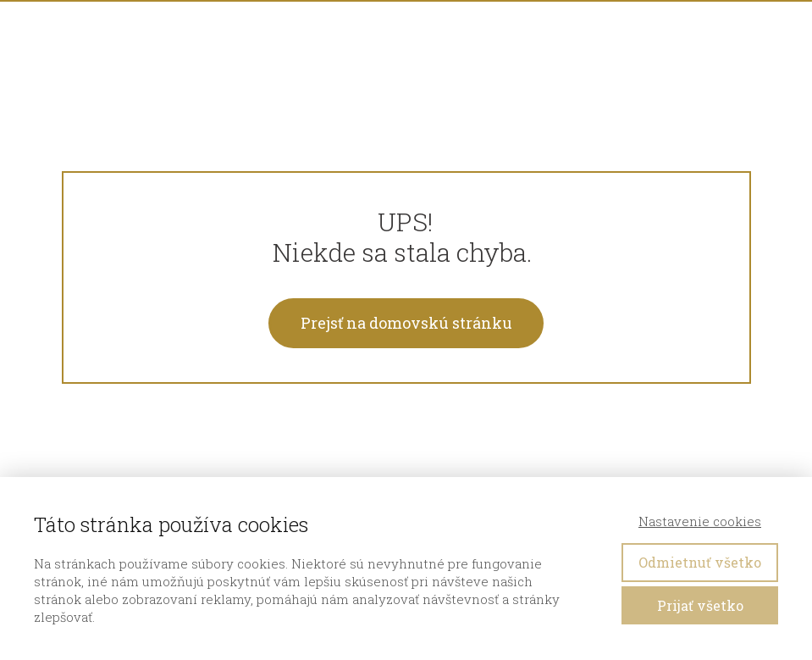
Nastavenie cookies (700, 521)
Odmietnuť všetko (700, 562)
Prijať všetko (700, 605)
